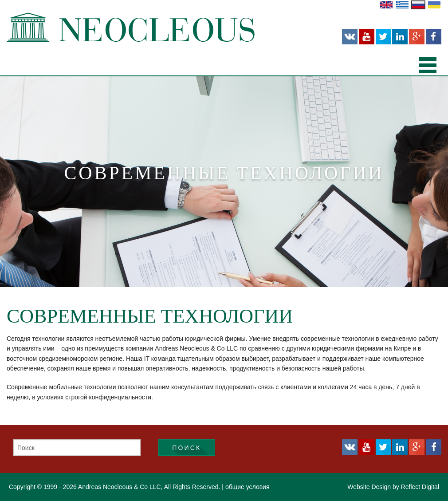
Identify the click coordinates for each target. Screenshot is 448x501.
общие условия (248, 487)
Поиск (187, 448)
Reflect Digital (420, 487)
